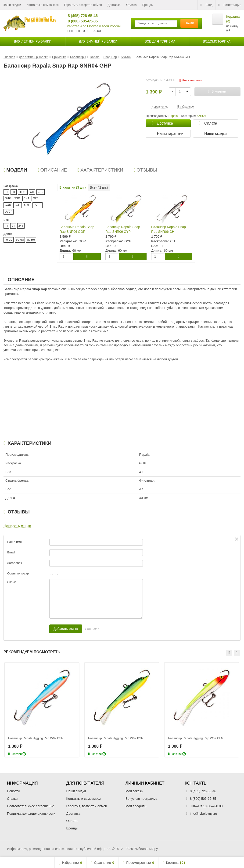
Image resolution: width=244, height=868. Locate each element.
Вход (206, 5)
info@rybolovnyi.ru (204, 814)
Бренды (148, 5)
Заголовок (15, 563)
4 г (6, 226)
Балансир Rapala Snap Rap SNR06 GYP (123, 229)
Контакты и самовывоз (43, 5)
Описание (52, 170)
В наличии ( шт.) (73, 187)
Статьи (12, 799)
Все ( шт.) (99, 187)
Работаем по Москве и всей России (94, 26)
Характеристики (100, 170)
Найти (189, 23)
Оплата (131, 5)
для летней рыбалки (33, 41)
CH (32, 192)
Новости (13, 791)
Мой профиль (136, 806)
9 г (13, 226)
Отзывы (145, 170)
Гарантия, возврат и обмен (83, 5)
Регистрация (230, 5)
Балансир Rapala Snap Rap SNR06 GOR (77, 229)
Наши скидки (12, 5)
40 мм (9, 240)
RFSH (23, 192)
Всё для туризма (160, 41)
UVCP (9, 212)
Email (11, 552)
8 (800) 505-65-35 (81, 21)
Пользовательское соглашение (31, 806)
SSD (17, 198)
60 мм (20, 240)
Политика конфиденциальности (31, 814)
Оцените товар (18, 573)
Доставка (114, 5)
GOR (8, 205)
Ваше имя (14, 542)
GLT (35, 198)
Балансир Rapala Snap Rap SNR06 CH (169, 229)
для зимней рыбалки (98, 41)
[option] (42, 710)
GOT (18, 205)
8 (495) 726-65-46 (81, 16)
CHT (27, 198)
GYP (27, 205)
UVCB (38, 205)
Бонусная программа (141, 799)
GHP (8, 198)
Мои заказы (134, 791)
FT (6, 192)
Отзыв (12, 582)
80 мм (31, 240)
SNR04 (202, 116)
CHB (41, 192)
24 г (21, 226)
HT (14, 192)
